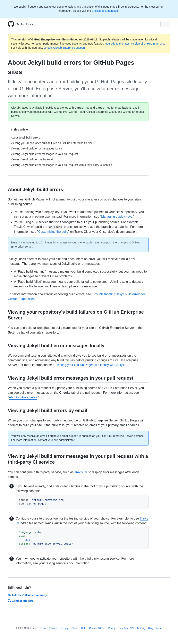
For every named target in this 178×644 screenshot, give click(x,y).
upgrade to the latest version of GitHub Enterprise (135, 44)
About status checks (23, 397)
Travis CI (81, 472)
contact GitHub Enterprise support (64, 48)
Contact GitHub (97, 628)
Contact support (20, 601)
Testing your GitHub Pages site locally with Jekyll (90, 365)
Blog (151, 628)
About (159, 628)
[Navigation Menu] (165, 24)
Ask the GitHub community (27, 595)
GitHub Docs (25, 24)
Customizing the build (53, 232)
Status (75, 628)
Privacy (53, 628)
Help (84, 628)
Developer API (126, 628)
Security (64, 628)
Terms (43, 628)
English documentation (106, 11)
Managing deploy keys (117, 217)
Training (141, 628)
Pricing (112, 628)
